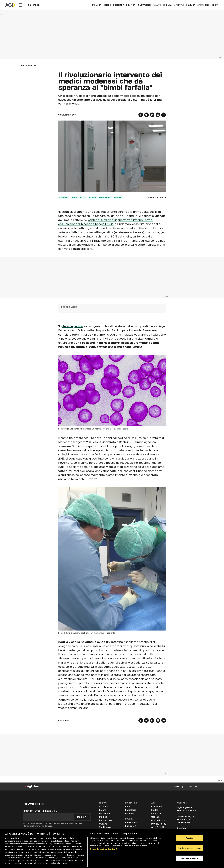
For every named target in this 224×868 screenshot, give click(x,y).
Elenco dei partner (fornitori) (103, 849)
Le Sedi (155, 810)
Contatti (156, 817)
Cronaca (96, 5)
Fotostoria (131, 810)
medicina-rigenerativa (100, 198)
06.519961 (186, 822)
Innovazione (144, 5)
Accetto (189, 838)
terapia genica (73, 326)
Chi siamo (157, 807)
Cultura (191, 5)
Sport (215, 5)
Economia (119, 5)
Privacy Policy (159, 824)
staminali (64, 198)
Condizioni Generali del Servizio (38, 826)
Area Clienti (157, 827)
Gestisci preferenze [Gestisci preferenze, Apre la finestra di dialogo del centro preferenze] (190, 858)
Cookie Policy (158, 820)
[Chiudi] (219, 848)
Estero (107, 5)
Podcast (129, 813)
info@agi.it (183, 828)
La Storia (156, 813)
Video (128, 807)
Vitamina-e (131, 823)
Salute (157, 5)
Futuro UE (130, 826)
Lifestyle (179, 5)
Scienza (167, 5)
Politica (131, 5)
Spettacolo (204, 5)
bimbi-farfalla (79, 198)
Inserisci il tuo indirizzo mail (40, 811)
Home (23, 66)
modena (118, 198)
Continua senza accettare (189, 848)
